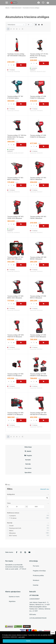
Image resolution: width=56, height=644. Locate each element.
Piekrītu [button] (28, 641)
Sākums (7, 8)
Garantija (36, 585)
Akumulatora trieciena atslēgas (31, 8)
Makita (11, 531)
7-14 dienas (13, 518)
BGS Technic (13, 536)
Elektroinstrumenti (16, 8)
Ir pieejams (12, 516)
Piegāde (28, 455)
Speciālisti (28, 472)
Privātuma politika (38, 575)
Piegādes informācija (39, 571)
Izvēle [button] (53, 633)
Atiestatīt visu (45, 489)
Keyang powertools (15, 528)
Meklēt (28, 451)
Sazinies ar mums (14, 597)
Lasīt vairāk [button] (21, 637)
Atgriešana (12, 601)
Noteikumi (36, 580)
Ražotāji (28, 464)
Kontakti (28, 460)
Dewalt (11, 526)
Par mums (28, 468)
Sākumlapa (28, 447)
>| (22, 29)
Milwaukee (12, 533)
